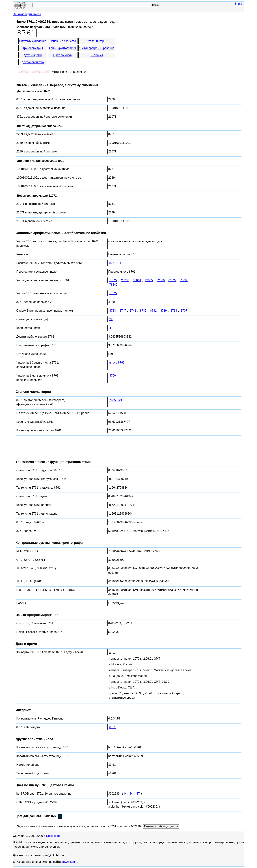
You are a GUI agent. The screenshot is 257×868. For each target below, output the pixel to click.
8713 (174, 311)
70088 (184, 280)
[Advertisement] (148, 52)
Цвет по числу (63, 55)
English (239, 4)
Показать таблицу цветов (161, 826)
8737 (143, 311)
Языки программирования (97, 48)
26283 (125, 280)
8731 (153, 311)
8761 (113, 263)
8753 (113, 311)
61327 (172, 280)
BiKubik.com (52, 836)
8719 (164, 311)
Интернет (97, 55)
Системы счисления (33, 41)
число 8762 (117, 363)
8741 (133, 311)
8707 (184, 311)
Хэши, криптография (63, 48)
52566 (161, 280)
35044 (137, 280)
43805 (149, 280)
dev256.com (69, 862)
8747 (123, 311)
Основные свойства (63, 41)
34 (131, 794)
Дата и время (33, 55)
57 (138, 794)
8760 (113, 376)
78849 (114, 285)
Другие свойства (33, 62)
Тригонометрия (33, 48)
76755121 (116, 400)
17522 (114, 280)
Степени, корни (97, 41)
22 (111, 319)
